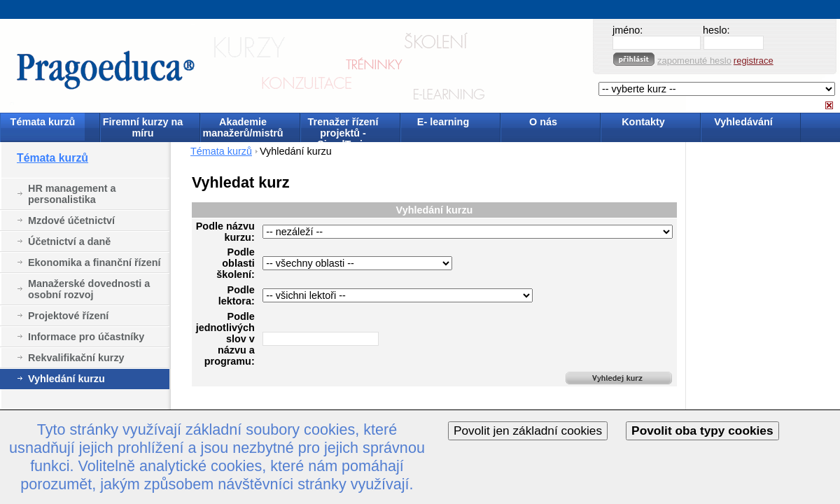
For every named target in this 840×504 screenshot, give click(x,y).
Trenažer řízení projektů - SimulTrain (343, 128)
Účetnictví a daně (69, 241)
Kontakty (643, 122)
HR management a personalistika (72, 194)
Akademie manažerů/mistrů (243, 127)
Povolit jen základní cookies (528, 430)
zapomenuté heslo (694, 61)
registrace (754, 61)
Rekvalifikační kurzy (76, 358)
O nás (543, 122)
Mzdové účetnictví (71, 220)
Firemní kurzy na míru (143, 127)
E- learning (443, 122)
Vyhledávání (743, 122)
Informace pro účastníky (86, 337)
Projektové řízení (68, 316)
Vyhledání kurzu (66, 379)
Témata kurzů (43, 122)
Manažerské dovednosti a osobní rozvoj (89, 289)
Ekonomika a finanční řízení (94, 262)
